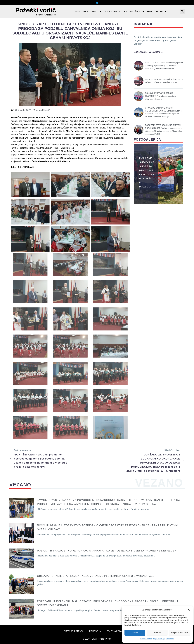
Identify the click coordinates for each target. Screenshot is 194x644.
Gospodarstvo (113, 12)
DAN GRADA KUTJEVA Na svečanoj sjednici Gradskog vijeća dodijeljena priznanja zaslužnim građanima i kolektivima (164, 66)
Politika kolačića (146, 639)
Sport (150, 12)
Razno (161, 12)
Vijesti (96, 12)
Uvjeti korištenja (159, 639)
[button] (189, 610)
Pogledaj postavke (180, 633)
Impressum (170, 639)
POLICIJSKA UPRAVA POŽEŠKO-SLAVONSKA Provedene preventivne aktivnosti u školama (161, 96)
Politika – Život (134, 12)
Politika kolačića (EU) (119, 631)
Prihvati (135, 633)
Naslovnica (82, 12)
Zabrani (157, 633)
